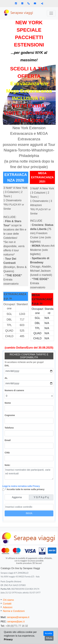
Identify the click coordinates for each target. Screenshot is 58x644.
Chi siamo (8, 600)
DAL (7, 366)
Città (7, 453)
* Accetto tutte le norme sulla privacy (25, 489)
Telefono (9, 428)
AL (6, 378)
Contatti (7, 604)
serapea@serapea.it (18, 617)
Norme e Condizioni (14, 611)
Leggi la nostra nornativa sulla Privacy (21, 486)
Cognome (10, 415)
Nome (8, 403)
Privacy (8, 639)
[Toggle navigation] (51, 13)
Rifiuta (49, 638)
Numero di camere (14, 390)
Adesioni (8, 607)
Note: (8, 465)
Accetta (48, 633)
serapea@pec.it (16, 622)
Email (8, 440)
